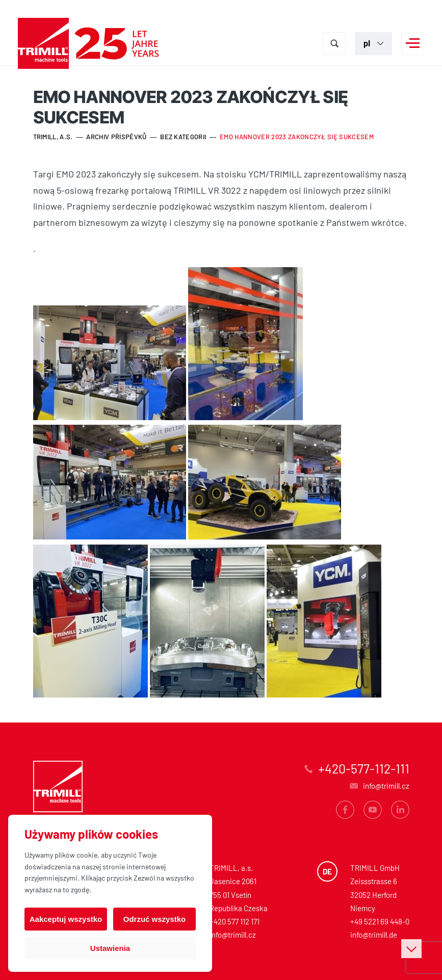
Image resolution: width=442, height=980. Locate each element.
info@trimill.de (374, 935)
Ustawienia (110, 948)
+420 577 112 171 (235, 921)
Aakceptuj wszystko (66, 919)
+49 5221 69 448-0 (380, 921)
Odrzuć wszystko (155, 919)
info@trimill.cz (233, 935)
